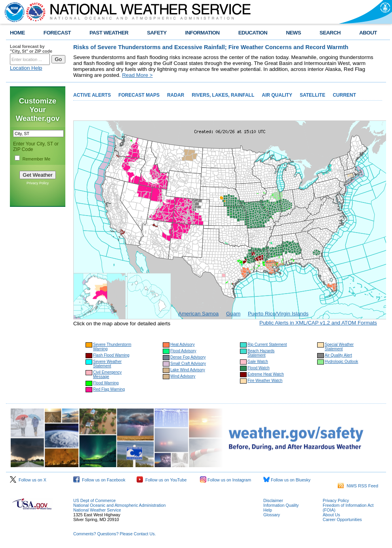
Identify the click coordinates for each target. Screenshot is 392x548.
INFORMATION (203, 33)
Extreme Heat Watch (266, 374)
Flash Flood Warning (111, 355)
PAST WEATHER (109, 33)
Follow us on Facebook (99, 480)
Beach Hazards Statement (261, 353)
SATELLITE (312, 95)
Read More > (137, 75)
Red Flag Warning (109, 389)
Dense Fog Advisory (188, 357)
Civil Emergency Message (107, 374)
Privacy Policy (38, 183)
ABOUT (368, 33)
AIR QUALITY (277, 95)
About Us (331, 515)
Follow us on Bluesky (287, 480)
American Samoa (198, 314)
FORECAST (57, 33)
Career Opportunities (342, 519)
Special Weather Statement (339, 347)
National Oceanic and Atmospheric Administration (119, 505)
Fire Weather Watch (265, 381)
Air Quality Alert (338, 355)
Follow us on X (28, 480)
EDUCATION (253, 33)
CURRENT (344, 95)
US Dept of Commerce (94, 500)
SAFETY (157, 33)
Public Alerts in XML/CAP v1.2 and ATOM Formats (318, 323)
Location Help (26, 68)
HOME (17, 33)
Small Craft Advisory (188, 364)
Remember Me (36, 159)
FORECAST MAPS (139, 95)
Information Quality (281, 505)
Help (268, 510)
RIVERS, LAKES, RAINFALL (223, 95)
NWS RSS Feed (358, 486)
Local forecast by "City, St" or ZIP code (31, 49)
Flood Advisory (183, 351)
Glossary (272, 515)
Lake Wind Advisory (188, 370)
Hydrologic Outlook (341, 362)
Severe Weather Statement (107, 364)
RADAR (176, 95)
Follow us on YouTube (162, 480)
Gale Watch (258, 362)
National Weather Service (97, 510)
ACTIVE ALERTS (92, 95)
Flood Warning (106, 383)
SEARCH (330, 33)
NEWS (293, 33)
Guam (233, 314)
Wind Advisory (183, 376)
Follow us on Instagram (225, 480)
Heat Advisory (183, 345)
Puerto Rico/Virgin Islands (278, 314)
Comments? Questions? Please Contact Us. (114, 534)
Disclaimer (273, 500)
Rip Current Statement (267, 345)
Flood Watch (259, 368)
